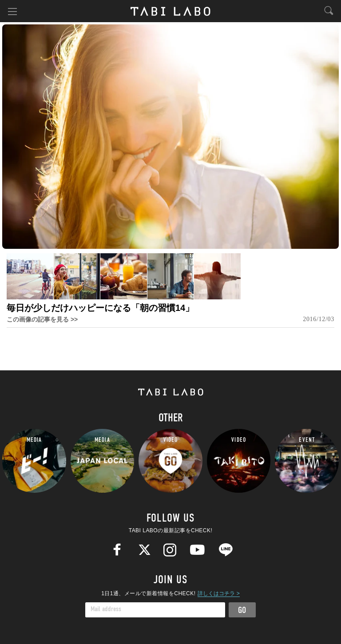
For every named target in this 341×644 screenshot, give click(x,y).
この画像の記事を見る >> (42, 319)
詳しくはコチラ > (218, 593)
